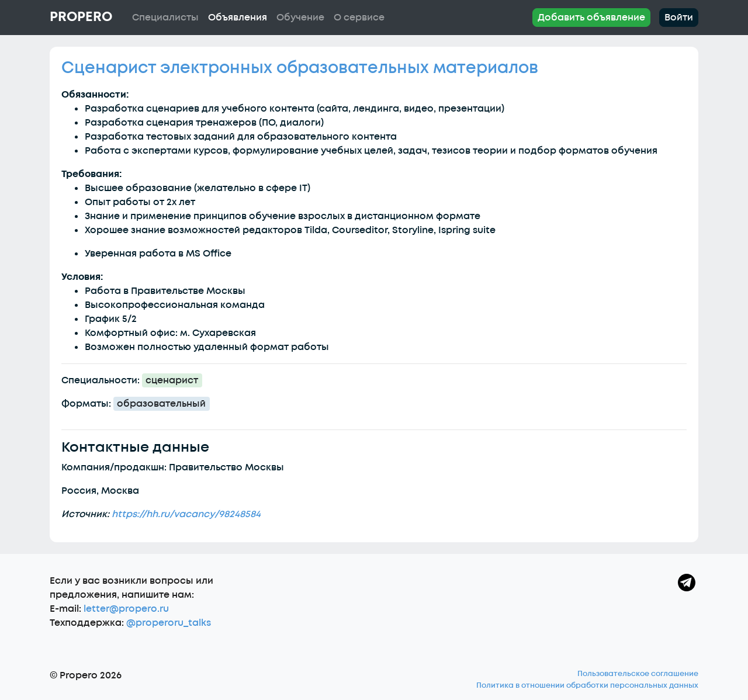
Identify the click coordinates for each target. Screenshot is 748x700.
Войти (679, 18)
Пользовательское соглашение (638, 674)
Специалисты (165, 18)
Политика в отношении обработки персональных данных (587, 685)
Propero (81, 17)
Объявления (238, 18)
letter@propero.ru (126, 609)
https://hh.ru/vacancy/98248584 (186, 514)
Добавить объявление (591, 18)
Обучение (300, 18)
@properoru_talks (169, 623)
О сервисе (359, 18)
